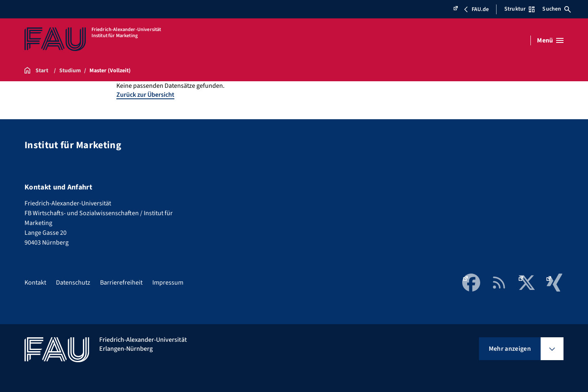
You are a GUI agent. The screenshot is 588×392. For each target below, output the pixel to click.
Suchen (557, 9)
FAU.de (471, 9)
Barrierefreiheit (121, 283)
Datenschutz (73, 283)
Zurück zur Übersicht (145, 95)
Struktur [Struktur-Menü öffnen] (519, 9)
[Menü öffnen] (550, 40)
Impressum (168, 283)
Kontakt (35, 283)
